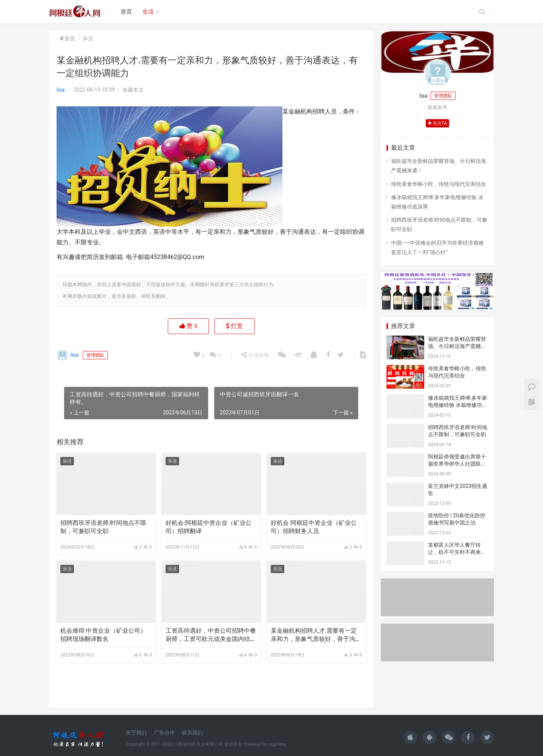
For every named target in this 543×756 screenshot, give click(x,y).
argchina (277, 744)
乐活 (88, 38)
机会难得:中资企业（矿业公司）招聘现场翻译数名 (103, 635)
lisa (61, 90)
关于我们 (136, 733)
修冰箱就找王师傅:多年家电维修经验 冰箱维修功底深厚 (458, 405)
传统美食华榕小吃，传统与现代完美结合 (439, 184)
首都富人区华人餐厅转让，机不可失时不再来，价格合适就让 (457, 552)
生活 (148, 12)
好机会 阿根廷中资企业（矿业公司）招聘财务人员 (314, 527)
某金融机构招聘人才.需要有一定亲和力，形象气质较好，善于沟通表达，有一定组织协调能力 (316, 635)
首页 (126, 12)
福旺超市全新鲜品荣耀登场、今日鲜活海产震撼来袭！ (457, 346)
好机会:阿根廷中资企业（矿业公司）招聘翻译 (209, 527)
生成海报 (255, 355)
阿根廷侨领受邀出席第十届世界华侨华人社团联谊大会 (457, 464)
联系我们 (192, 733)
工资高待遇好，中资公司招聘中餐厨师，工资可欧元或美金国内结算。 (211, 635)
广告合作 (164, 733)
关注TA (438, 123)
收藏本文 (133, 90)
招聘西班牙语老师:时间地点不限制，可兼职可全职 (103, 527)
